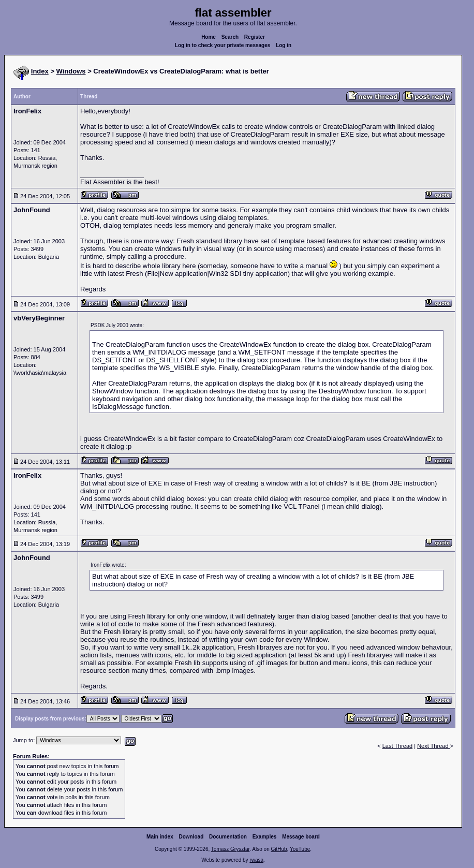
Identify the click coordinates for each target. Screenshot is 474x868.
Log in (284, 45)
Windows (71, 71)
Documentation (228, 837)
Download (191, 837)
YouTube (300, 849)
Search (230, 37)
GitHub (279, 849)
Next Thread (433, 746)
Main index (160, 837)
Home (209, 37)
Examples (265, 837)
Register (255, 37)
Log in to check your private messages (223, 45)
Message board (301, 837)
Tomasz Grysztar (230, 849)
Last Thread (398, 746)
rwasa (256, 860)
